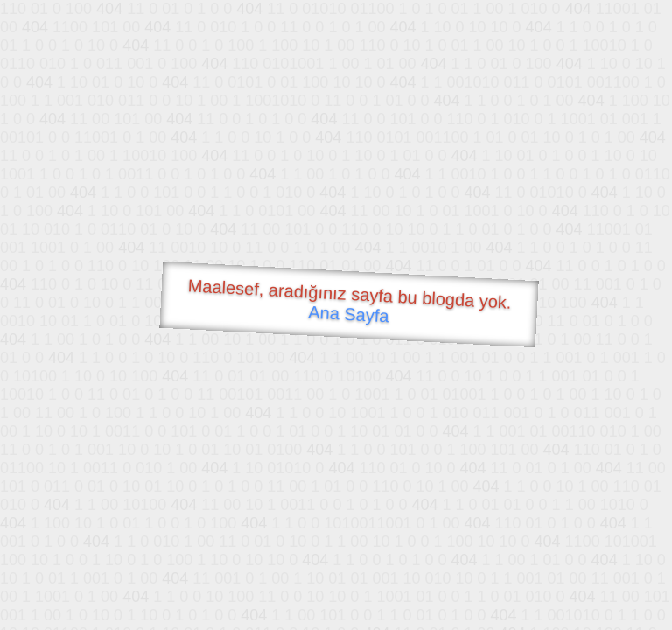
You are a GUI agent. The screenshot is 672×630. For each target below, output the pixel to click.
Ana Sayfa (349, 315)
